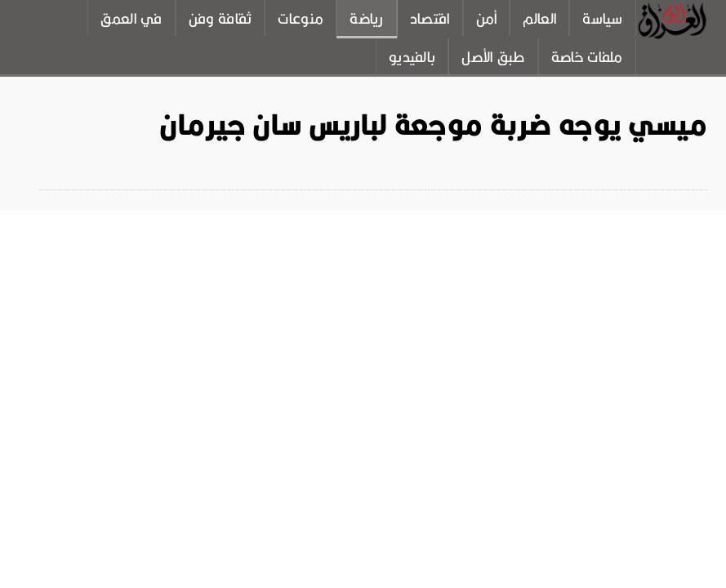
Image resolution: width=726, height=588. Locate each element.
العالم (539, 19)
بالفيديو (412, 57)
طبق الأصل (493, 57)
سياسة (603, 19)
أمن (487, 19)
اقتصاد (430, 19)
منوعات (301, 19)
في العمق (131, 19)
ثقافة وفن (220, 19)
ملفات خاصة (587, 57)
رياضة (367, 19)
